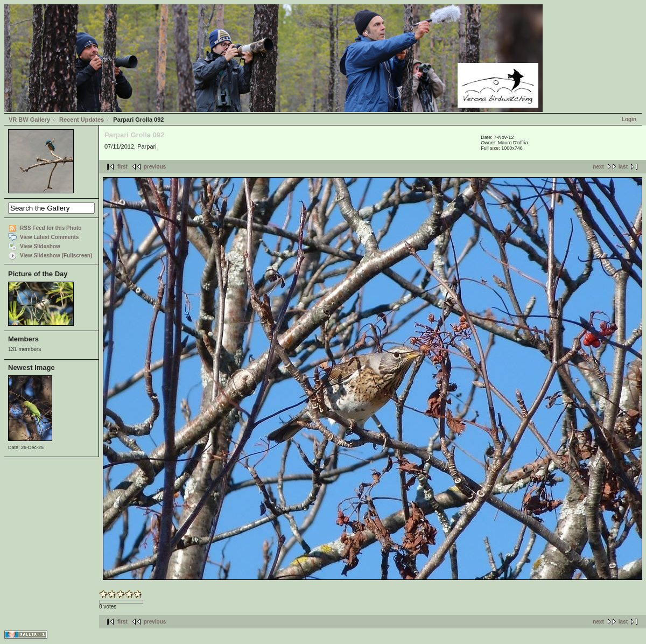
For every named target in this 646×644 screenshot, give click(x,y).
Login (629, 119)
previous (155, 167)
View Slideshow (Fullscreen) (56, 255)
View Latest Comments (49, 237)
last (623, 167)
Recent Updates (82, 120)
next (598, 167)
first (122, 167)
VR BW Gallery (29, 120)
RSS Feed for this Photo (51, 228)
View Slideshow (40, 246)
